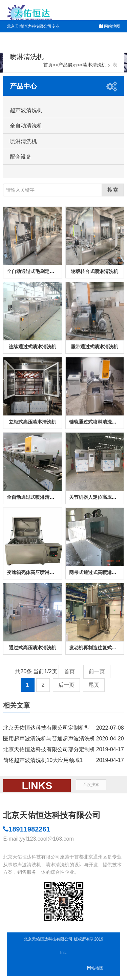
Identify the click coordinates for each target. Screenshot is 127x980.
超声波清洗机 (26, 110)
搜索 (113, 190)
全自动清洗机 (26, 126)
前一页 (97, 671)
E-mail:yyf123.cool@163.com (38, 839)
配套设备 (21, 157)
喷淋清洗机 (94, 65)
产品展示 (68, 65)
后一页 (66, 685)
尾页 (94, 685)
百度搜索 (91, 785)
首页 (48, 65)
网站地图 (112, 26)
